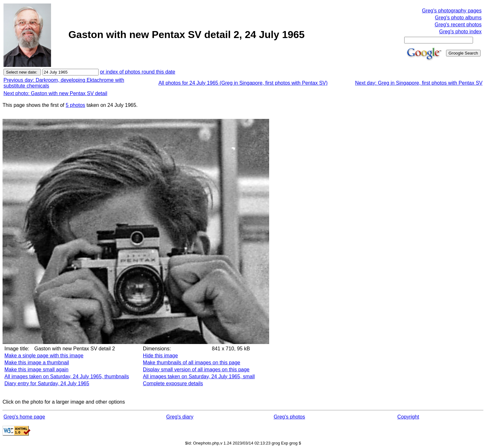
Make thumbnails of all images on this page (192, 363)
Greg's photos (289, 417)
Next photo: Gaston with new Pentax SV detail (55, 93)
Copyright (408, 417)
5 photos (75, 105)
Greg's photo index (460, 32)
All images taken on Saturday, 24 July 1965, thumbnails (67, 377)
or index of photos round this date (138, 72)
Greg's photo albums (458, 18)
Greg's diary (180, 417)
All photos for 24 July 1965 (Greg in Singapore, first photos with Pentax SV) (243, 83)
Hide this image (160, 356)
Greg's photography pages (452, 11)
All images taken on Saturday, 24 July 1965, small (199, 377)
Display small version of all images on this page (196, 370)
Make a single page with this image (44, 356)
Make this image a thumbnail (37, 363)
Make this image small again (36, 370)
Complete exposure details (173, 383)
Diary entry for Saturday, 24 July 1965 (47, 383)
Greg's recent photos (458, 25)
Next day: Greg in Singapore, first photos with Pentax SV (419, 83)
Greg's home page (24, 417)
